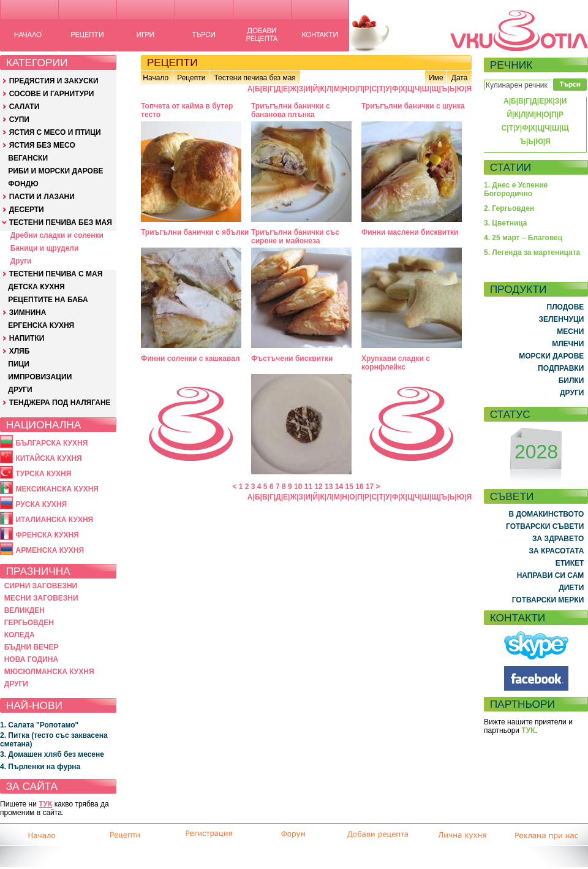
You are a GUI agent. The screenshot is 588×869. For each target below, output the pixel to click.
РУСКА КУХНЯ (41, 504)
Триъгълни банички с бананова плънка (291, 110)
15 (349, 487)
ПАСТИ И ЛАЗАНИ (42, 197)
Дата (460, 78)
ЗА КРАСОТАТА (557, 551)
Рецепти (191, 78)
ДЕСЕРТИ (27, 210)
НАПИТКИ (27, 338)
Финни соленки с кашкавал (190, 359)
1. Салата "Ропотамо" (39, 725)
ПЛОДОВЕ (566, 307)
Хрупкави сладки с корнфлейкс (396, 363)
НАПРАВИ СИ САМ (551, 575)
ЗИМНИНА (28, 313)
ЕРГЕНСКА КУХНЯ (41, 325)
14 (339, 487)
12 (318, 487)
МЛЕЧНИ (568, 344)
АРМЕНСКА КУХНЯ (50, 550)
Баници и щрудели (45, 248)
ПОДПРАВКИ (561, 368)
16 (359, 487)
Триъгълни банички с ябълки (195, 232)
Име (436, 78)
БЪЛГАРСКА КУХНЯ (51, 443)
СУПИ (19, 120)
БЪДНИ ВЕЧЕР (32, 647)
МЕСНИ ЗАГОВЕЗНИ (41, 598)
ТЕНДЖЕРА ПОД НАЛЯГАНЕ (60, 403)
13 (329, 487)
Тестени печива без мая (254, 78)
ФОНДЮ (23, 184)
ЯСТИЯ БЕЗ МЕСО (42, 145)
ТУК (45, 804)
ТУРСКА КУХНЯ (43, 474)
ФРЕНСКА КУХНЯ (47, 535)
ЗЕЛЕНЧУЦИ (561, 319)
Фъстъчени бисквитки (292, 359)
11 (308, 487)
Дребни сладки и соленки (57, 235)
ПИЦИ (19, 364)
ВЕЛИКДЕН (24, 610)
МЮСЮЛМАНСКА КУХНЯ (49, 672)
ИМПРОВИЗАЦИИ (40, 377)
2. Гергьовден (509, 208)
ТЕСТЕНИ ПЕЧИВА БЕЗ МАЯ (61, 222)
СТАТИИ (511, 167)
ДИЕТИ (571, 588)
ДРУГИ (20, 390)
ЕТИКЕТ (570, 563)
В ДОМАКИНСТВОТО (546, 514)
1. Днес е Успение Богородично (516, 189)
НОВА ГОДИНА (31, 659)
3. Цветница (506, 223)
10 (298, 487)
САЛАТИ (24, 107)
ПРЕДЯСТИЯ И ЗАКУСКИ (54, 81)
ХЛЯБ (20, 351)
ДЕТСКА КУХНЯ (36, 287)
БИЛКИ (571, 381)
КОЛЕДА (20, 635)
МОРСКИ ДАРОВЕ (551, 356)
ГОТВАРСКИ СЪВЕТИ (545, 526)
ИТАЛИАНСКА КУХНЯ (54, 520)
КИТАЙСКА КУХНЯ (48, 458)
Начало (156, 78)
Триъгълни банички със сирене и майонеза (295, 237)
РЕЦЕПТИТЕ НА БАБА (48, 300)
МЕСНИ (570, 332)
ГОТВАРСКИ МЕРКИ (548, 600)
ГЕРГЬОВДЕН (29, 623)
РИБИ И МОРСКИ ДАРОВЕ (55, 171)
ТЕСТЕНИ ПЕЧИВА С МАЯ (56, 274)
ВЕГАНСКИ (28, 158)
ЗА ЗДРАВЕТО (558, 539)
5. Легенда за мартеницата (532, 252)
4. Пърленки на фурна (40, 767)
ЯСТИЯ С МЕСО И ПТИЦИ (55, 132)
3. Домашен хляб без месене (52, 754)
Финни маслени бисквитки (410, 232)
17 (370, 487)
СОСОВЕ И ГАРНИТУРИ (52, 94)
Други (21, 261)
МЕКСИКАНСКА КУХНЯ (57, 489)
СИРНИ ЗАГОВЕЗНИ (41, 586)
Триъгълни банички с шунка (413, 106)
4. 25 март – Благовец (523, 238)
